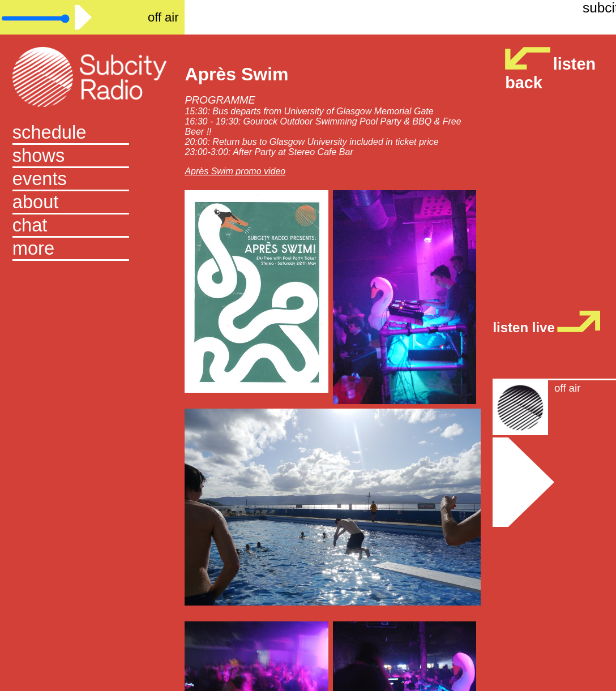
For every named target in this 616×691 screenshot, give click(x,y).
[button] (93, 249)
